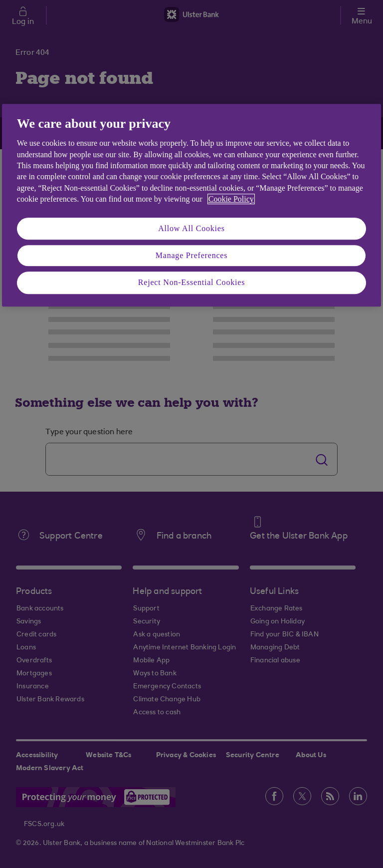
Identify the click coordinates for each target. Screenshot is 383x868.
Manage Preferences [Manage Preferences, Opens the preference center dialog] (192, 255)
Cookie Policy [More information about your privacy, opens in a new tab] (231, 199)
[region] (191, 205)
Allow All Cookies (191, 228)
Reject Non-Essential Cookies (191, 283)
